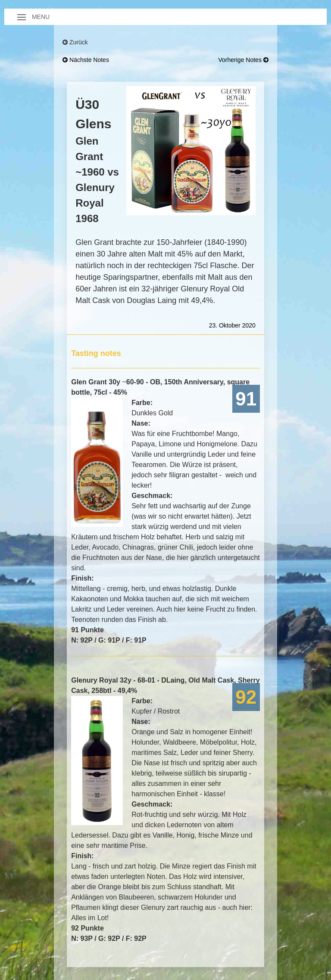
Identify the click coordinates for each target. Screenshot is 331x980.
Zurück (75, 42)
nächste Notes (86, 60)
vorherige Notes (244, 60)
